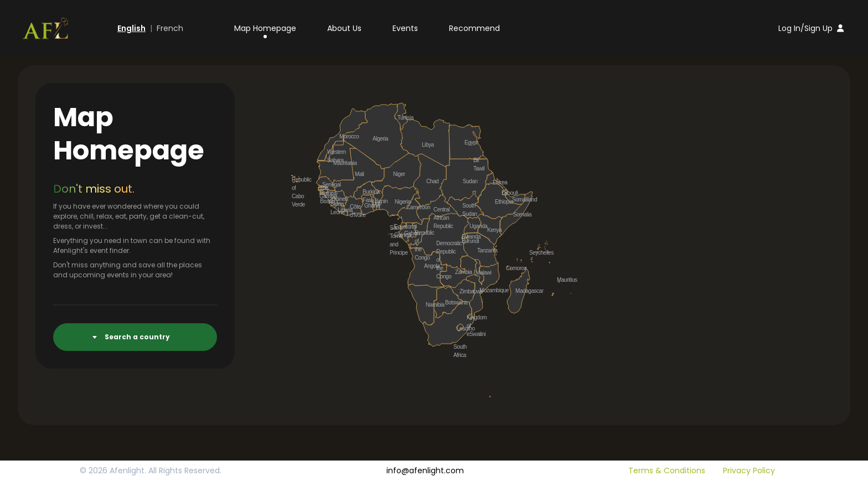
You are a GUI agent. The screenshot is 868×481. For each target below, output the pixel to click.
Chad (430, 181)
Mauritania (337, 163)
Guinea (335, 199)
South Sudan (466, 205)
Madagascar (519, 291)
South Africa (457, 346)
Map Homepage (265, 28)
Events (405, 28)
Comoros (509, 268)
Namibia (429, 304)
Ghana (368, 205)
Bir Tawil (477, 160)
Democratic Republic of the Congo (440, 243)
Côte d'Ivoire (353, 206)
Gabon (407, 233)
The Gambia (323, 188)
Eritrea (496, 182)
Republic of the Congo (418, 232)
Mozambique (483, 290)
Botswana (448, 302)
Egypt (468, 142)
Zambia (458, 272)
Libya (425, 144)
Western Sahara (330, 152)
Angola (427, 266)
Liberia (341, 210)
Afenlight (127, 470)
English (131, 28)
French (170, 28)
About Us (344, 28)
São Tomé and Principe (393, 227)
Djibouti (505, 193)
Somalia (516, 214)
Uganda (473, 226)
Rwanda (465, 236)
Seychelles (533, 252)
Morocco (343, 136)
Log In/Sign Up (811, 28)
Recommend (474, 28)
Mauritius (560, 280)
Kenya (490, 230)
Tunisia (401, 117)
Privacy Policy (749, 470)
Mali (358, 174)
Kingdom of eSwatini (470, 317)
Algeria (376, 138)
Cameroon (410, 207)
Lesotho (460, 328)
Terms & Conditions (667, 470)
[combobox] (135, 337)
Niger (396, 174)
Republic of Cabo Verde (295, 179)
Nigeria (398, 201)
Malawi (479, 272)
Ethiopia (498, 201)
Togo (374, 203)
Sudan (466, 181)
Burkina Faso (366, 192)
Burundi (465, 241)
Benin (378, 201)
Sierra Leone (334, 204)
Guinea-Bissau (323, 193)
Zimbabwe (463, 291)
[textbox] (141, 337)
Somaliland (515, 199)
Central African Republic (437, 209)
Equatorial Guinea (397, 226)
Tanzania (480, 250)
